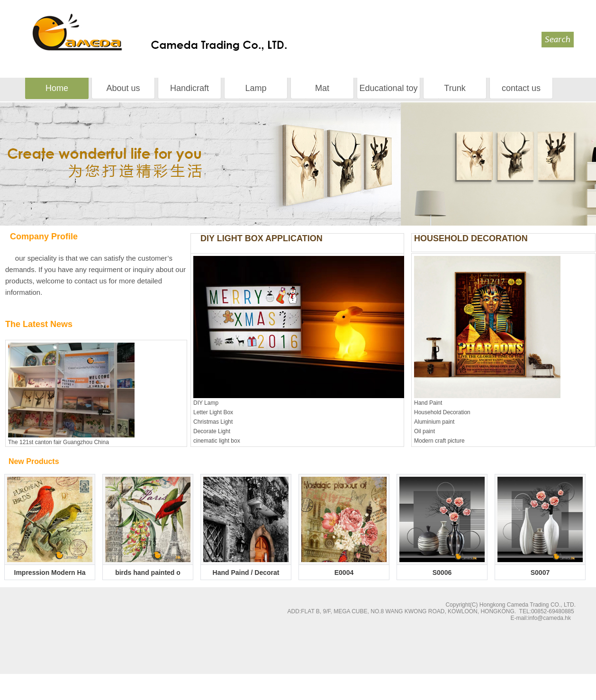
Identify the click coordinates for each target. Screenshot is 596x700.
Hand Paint (428, 403)
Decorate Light (212, 431)
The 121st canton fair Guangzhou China (59, 442)
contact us (521, 88)
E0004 (344, 573)
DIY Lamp (206, 403)
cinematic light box (217, 441)
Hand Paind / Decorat (246, 573)
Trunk (455, 88)
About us (123, 88)
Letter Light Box (213, 412)
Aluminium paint (434, 422)
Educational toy (388, 88)
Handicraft (190, 88)
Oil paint (424, 431)
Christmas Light (213, 422)
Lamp (256, 88)
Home (57, 88)
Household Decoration (442, 412)
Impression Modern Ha (50, 573)
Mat (322, 88)
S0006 (442, 573)
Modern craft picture (439, 441)
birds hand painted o (148, 573)
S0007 (540, 573)
